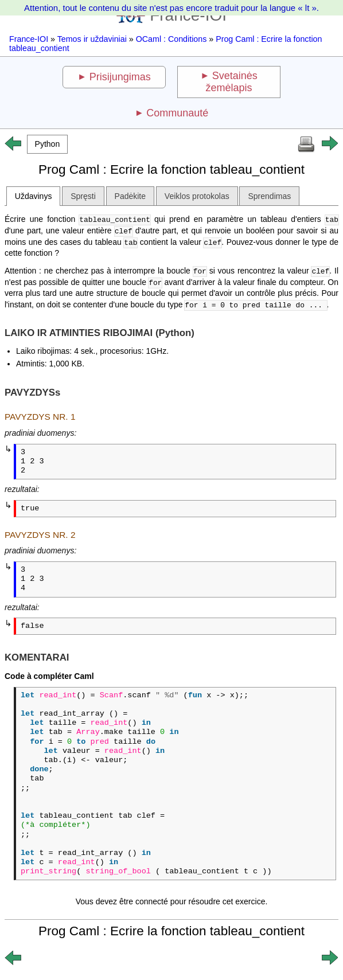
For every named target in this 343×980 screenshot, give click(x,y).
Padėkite (130, 196)
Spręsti (83, 196)
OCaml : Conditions (171, 39)
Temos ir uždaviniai (92, 39)
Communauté (177, 113)
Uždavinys (34, 196)
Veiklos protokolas (197, 196)
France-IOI (29, 39)
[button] (47, 144)
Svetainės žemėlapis (232, 82)
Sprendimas (269, 196)
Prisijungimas (120, 77)
